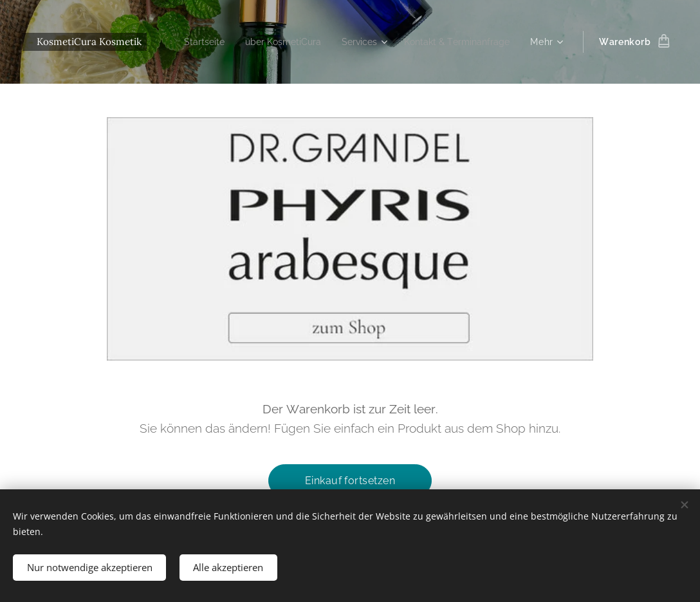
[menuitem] (321, 42)
